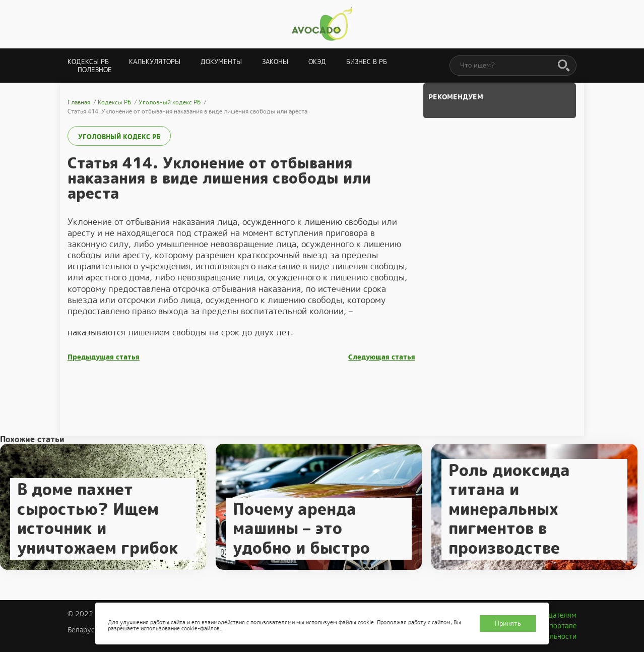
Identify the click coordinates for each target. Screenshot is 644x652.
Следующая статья (382, 357)
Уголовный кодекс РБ (119, 137)
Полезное (95, 70)
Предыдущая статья (104, 357)
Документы (221, 62)
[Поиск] (564, 66)
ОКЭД (317, 62)
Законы (275, 62)
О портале (559, 626)
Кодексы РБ (88, 62)
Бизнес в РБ (367, 62)
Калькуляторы (155, 62)
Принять (508, 624)
